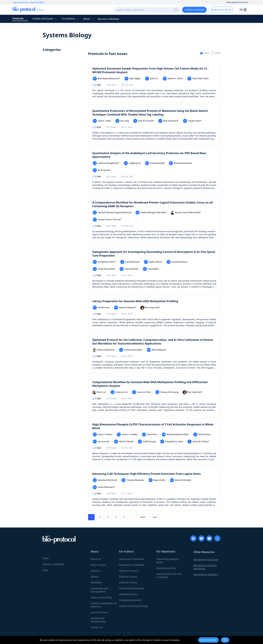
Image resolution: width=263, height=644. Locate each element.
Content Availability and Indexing (104, 605)
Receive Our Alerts (221, 10)
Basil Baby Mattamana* (106, 79)
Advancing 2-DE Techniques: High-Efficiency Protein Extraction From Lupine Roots (147, 474)
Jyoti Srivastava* (168, 121)
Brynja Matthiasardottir (175, 434)
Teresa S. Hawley (127, 434)
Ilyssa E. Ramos (102, 434)
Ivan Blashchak (130, 262)
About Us (96, 559)
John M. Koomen (143, 121)
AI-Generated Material (131, 588)
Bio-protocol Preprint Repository (205, 567)
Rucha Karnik (101, 170)
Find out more (208, 640)
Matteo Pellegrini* (125, 308)
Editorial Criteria (128, 582)
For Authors (70, 19)
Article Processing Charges (134, 606)
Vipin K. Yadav (102, 121)
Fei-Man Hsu (101, 308)
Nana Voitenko (129, 269)
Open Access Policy (101, 597)
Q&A (97, 85)
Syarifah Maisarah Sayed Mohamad (112, 213)
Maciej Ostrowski (180, 480)
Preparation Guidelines (132, 565)
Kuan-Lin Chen (141, 392)
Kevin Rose (150, 434)
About (88, 19)
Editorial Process (128, 577)
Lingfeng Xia (132, 163)
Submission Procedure (131, 559)
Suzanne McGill (155, 163)
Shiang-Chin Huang (167, 392)
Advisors (95, 571)
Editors (95, 577)
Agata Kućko (157, 480)
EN (243, 9)
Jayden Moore (153, 262)
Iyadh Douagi (147, 442)
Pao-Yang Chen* (150, 308)
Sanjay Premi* (192, 121)
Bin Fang (122, 121)
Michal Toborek (124, 442)
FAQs (45, 570)
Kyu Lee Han (101, 442)
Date (205, 53)
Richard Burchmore (181, 163)
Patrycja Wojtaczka (133, 480)
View (216, 53)
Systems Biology (67, 35)
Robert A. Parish (173, 79)
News (46, 558)
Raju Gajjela (133, 79)
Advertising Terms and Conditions (169, 576)
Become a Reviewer (109, 19)
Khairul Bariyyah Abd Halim (151, 213)
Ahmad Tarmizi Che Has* (107, 220)
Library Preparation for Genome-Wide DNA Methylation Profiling (135, 301)
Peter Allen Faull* (198, 79)
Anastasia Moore (177, 262)
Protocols (20, 18)
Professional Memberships (98, 620)
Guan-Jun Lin (119, 392)
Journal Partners (100, 612)
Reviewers (96, 582)
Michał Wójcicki (156, 350)
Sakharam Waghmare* (106, 163)
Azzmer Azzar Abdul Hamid (185, 213)
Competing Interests (130, 600)
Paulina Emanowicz (131, 350)
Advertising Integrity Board (168, 561)
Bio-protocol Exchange (206, 559)
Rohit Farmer (202, 434)
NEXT (143, 517)
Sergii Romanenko (104, 269)
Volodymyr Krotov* (104, 262)
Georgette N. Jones (172, 442)
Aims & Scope (98, 565)
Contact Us (97, 627)
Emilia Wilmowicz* (104, 487)
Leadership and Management (99, 590)
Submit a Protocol (194, 10)
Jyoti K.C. (152, 79)
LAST (155, 517)
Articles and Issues (45, 19)
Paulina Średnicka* (103, 350)
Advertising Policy (166, 568)
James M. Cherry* (198, 442)
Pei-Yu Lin (99, 392)
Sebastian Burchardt (105, 480)
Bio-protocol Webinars (206, 574)
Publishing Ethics (128, 594)
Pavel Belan (151, 269)
